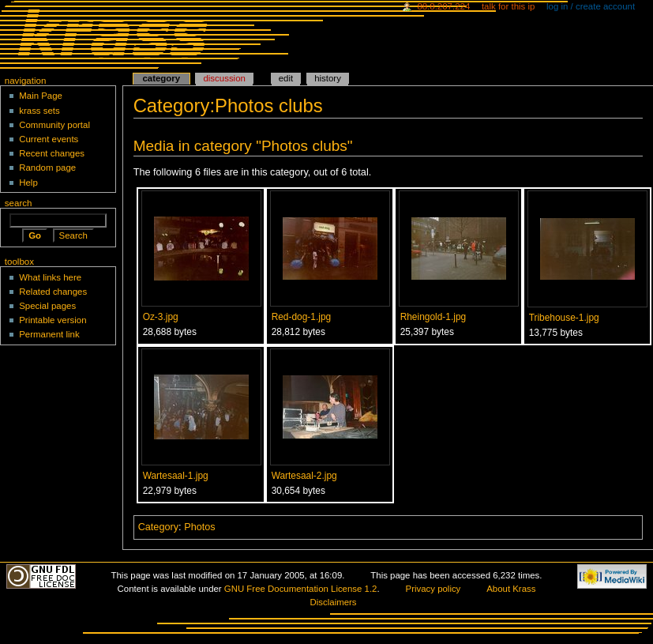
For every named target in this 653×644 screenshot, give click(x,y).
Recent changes (52, 153)
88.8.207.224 (443, 6)
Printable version (53, 320)
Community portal (54, 125)
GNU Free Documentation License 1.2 (301, 589)
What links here (50, 277)
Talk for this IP (508, 6)
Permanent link (49, 334)
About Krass (511, 589)
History (328, 78)
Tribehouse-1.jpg (564, 318)
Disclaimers (334, 602)
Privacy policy (433, 589)
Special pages (47, 306)
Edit (286, 78)
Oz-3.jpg (161, 317)
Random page (47, 168)
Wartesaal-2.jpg (304, 476)
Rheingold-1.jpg (433, 317)
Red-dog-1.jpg (302, 317)
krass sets (39, 111)
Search (19, 203)
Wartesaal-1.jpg (176, 476)
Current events (49, 139)
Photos (200, 527)
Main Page (41, 96)
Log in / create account (591, 6)
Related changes (53, 292)
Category (158, 527)
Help (28, 183)
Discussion (224, 78)
